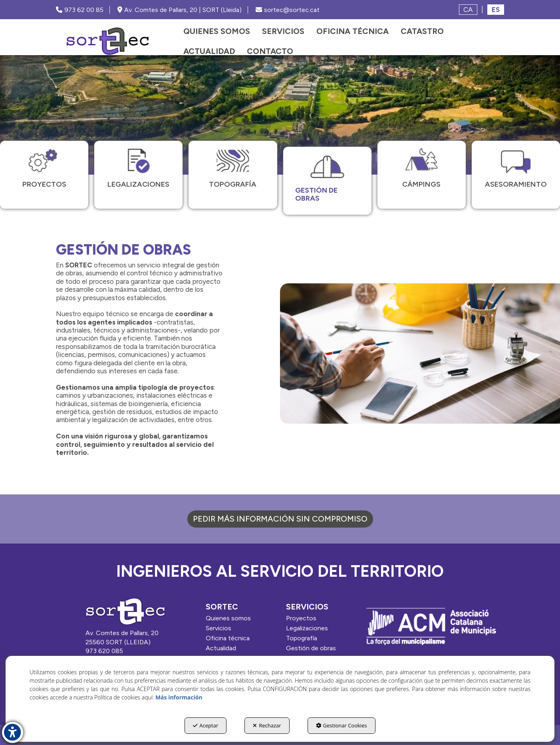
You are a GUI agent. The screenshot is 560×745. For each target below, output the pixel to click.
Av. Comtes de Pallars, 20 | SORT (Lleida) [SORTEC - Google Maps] (180, 10)
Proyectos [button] (301, 618)
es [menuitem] (496, 10)
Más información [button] (179, 697)
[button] (107, 41)
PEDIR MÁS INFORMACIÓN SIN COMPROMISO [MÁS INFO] (280, 519)
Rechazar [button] (267, 725)
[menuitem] (217, 31)
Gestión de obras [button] (311, 648)
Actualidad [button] (221, 648)
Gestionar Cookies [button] (342, 725)
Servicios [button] (218, 628)
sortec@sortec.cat (288, 10)
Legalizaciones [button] (307, 628)
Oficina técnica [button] (228, 638)
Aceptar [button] (206, 725)
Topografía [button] (302, 638)
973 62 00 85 (80, 10)
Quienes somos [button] (228, 618)
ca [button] (468, 10)
